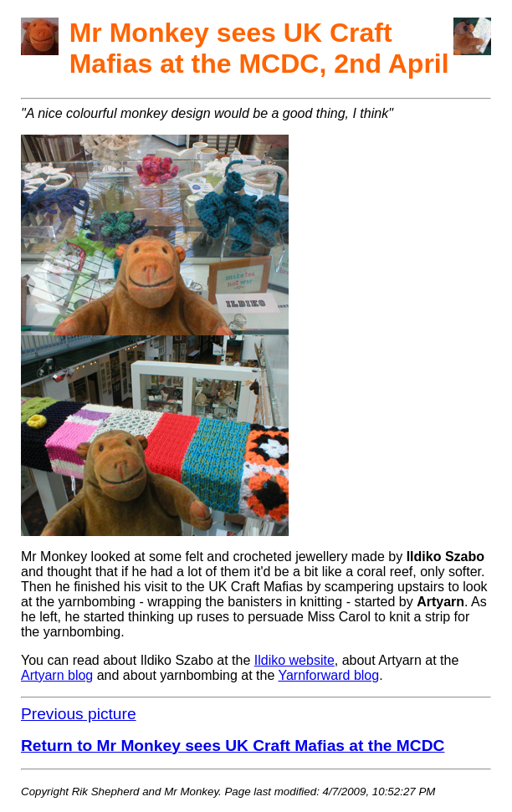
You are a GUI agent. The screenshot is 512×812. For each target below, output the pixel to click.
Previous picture (79, 714)
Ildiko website (294, 660)
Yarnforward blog (328, 675)
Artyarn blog (57, 675)
